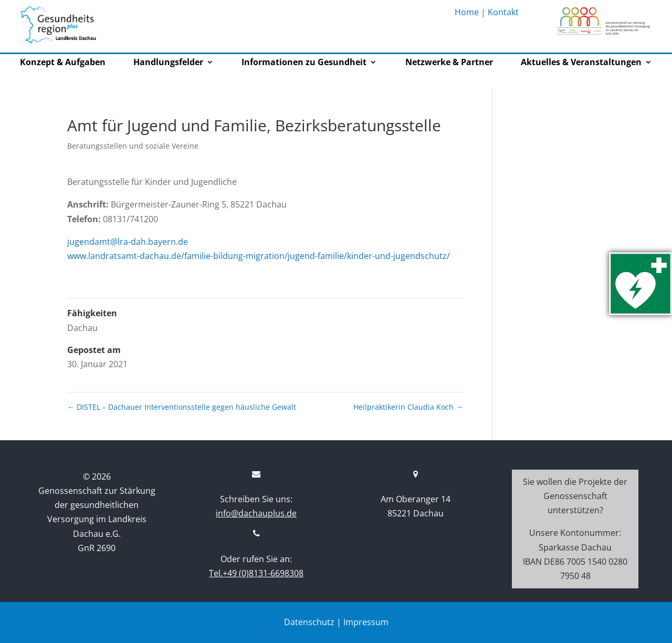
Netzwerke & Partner (449, 63)
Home (467, 12)
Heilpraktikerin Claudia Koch (408, 407)
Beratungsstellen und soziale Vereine (133, 146)
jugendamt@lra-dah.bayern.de (128, 242)
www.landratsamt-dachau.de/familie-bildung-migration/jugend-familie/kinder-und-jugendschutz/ (259, 256)
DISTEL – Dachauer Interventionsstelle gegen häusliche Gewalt (182, 407)
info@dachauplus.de (256, 513)
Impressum (366, 622)
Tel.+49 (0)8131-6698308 (256, 573)
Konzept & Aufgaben (63, 63)
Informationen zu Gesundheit (304, 63)
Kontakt (503, 12)
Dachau (82, 328)
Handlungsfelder (168, 63)
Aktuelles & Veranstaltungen (581, 63)
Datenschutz (309, 622)
